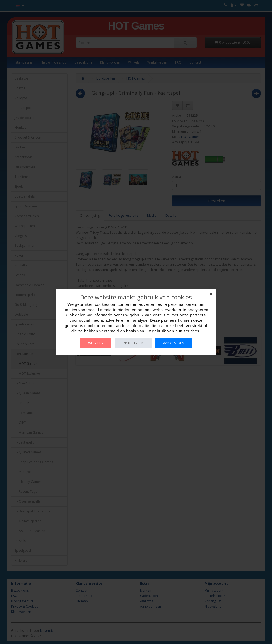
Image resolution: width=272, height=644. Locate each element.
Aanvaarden (174, 343)
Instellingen (133, 343)
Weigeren (96, 343)
